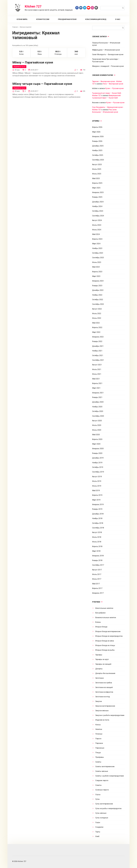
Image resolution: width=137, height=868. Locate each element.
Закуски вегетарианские (105, 706)
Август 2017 (97, 570)
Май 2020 (96, 435)
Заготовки (99, 678)
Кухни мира (22, 19)
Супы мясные (101, 813)
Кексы (98, 725)
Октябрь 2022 (98, 300)
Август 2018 (97, 532)
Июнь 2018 (97, 542)
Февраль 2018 (98, 556)
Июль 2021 (97, 369)
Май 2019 (96, 491)
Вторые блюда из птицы (105, 645)
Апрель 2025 (97, 183)
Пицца (98, 753)
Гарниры (99, 655)
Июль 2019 (97, 481)
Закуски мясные (102, 711)
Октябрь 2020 (98, 411)
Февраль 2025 (98, 192)
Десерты (99, 669)
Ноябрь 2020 (97, 407)
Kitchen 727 (33, 6)
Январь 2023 (97, 286)
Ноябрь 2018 (97, 518)
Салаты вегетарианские (105, 767)
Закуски (99, 701)
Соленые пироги (102, 790)
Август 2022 (97, 309)
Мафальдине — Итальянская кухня (106, 50)
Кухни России (43, 19)
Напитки (99, 729)
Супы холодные (102, 818)
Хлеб (97, 836)
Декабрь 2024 (98, 202)
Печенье (99, 734)
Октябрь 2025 (98, 155)
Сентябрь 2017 (98, 565)
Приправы (100, 757)
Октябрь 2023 (98, 253)
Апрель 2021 (97, 383)
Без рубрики (100, 613)
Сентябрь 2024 (98, 216)
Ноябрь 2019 (97, 463)
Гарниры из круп (102, 659)
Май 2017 (96, 584)
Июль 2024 (97, 225)
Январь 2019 (97, 509)
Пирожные (100, 748)
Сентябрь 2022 (98, 304)
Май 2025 (96, 178)
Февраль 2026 (98, 136)
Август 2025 (97, 165)
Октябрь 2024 (98, 211)
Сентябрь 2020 (98, 416)
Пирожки (99, 743)
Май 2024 (96, 234)
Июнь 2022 (97, 318)
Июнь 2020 (97, 430)
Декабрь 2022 (98, 290)
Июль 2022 (97, 314)
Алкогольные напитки (104, 608)
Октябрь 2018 (98, 523)
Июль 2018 (97, 537)
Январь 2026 (97, 141)
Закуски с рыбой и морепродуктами (110, 715)
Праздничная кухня (67, 19)
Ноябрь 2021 (97, 351)
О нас (118, 19)
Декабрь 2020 (98, 402)
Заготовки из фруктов (104, 692)
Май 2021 (96, 379)
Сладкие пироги (102, 780)
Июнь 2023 (97, 262)
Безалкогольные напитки (106, 618)
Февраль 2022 (98, 337)
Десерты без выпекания (105, 673)
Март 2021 (96, 388)
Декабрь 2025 (98, 146)
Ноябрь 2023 (97, 248)
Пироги (98, 739)
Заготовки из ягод (103, 697)
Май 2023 (96, 267)
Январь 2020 (97, 453)
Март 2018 (96, 551)
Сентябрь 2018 (98, 528)
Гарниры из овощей (103, 664)
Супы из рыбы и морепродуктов (108, 808)
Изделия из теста (19, 67)
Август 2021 (97, 365)
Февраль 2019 (98, 504)
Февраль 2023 (98, 281)
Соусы (98, 795)
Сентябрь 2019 (98, 472)
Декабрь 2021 (98, 346)
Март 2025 (96, 188)
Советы (98, 785)
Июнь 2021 (97, 374)
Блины (98, 622)
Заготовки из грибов (104, 683)
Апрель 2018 (97, 546)
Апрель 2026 (97, 127)
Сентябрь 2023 (98, 258)
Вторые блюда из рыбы (105, 650)
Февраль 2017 (98, 593)
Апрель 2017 (97, 588)
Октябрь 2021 (98, 355)
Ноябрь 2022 (97, 295)
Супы (98, 799)
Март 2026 (96, 132)
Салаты (98, 762)
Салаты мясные (102, 771)
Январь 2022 (97, 341)
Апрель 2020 (97, 439)
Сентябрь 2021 (98, 360)
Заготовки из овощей (104, 687)
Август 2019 (97, 477)
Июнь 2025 (97, 174)
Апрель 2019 (97, 495)
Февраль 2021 (98, 393)
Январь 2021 (97, 397)
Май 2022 (96, 323)
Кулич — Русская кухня (114, 88)
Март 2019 (96, 500)
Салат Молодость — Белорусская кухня (108, 54)
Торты (98, 832)
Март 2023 (96, 276)
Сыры (98, 822)
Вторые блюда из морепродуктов (109, 636)
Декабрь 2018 (98, 514)
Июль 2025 (97, 169)
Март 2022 (96, 332)
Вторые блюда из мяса (105, 641)
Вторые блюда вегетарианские (108, 631)
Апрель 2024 (97, 239)
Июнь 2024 (97, 230)
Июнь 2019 (97, 486)
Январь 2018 (97, 560)
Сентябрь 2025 (98, 160)
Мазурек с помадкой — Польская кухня (108, 66)
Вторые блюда (101, 627)
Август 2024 (97, 220)
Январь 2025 (97, 197)
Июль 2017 (97, 574)
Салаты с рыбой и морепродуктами (110, 776)
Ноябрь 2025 (97, 150)
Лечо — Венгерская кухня (113, 84)
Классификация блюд (96, 19)
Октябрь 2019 (98, 467)
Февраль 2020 (98, 449)
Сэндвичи (99, 827)
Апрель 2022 (97, 327)
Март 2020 (96, 444)
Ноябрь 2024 (97, 206)
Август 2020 (97, 421)
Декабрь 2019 (98, 458)
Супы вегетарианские (104, 804)
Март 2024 (96, 244)
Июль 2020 (97, 425)
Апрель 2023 (97, 272)
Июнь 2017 (97, 579)
